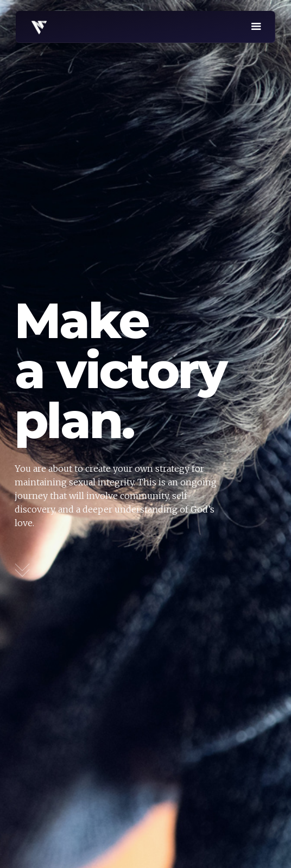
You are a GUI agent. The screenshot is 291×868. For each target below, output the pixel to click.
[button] (256, 27)
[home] (36, 26)
